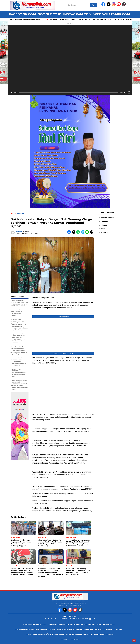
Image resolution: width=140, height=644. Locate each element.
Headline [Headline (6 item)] (105, 221)
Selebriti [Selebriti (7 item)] (104, 233)
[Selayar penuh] (129, 93)
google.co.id (50, 14)
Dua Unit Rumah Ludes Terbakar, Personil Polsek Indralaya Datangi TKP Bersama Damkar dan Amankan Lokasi (69, 625)
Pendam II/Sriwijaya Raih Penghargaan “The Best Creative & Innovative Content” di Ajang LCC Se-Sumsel (59, 629)
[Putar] (11, 93)
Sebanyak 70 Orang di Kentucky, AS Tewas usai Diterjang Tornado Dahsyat (79, 19)
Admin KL (19, 231)
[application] (70, 60)
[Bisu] (125, 93)
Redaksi (109, 629)
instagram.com (77, 14)
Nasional (20, 213)
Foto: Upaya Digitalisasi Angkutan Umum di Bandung (26, 19)
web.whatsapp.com (112, 14)
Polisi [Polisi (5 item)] (103, 229)
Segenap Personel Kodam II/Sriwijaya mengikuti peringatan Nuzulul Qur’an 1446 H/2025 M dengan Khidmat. (69, 634)
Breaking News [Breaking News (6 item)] (107, 218)
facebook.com (22, 14)
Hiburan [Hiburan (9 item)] (104, 225)
